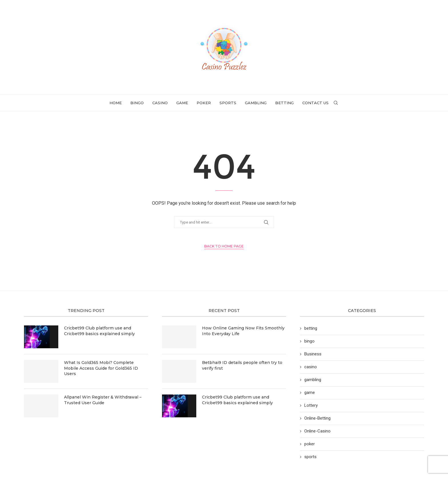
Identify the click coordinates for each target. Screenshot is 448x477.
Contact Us (315, 103)
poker (204, 103)
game (182, 103)
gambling (256, 103)
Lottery (311, 405)
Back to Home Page (224, 246)
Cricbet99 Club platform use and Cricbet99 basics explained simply (99, 331)
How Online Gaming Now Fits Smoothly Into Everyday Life (243, 331)
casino (160, 103)
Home (116, 103)
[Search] (336, 103)
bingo (137, 103)
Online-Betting (317, 418)
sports (228, 103)
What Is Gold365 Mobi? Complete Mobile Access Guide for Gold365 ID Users (101, 368)
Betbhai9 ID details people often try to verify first (242, 365)
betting (284, 103)
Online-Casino (317, 431)
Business (313, 354)
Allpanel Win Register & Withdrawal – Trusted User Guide (103, 400)
